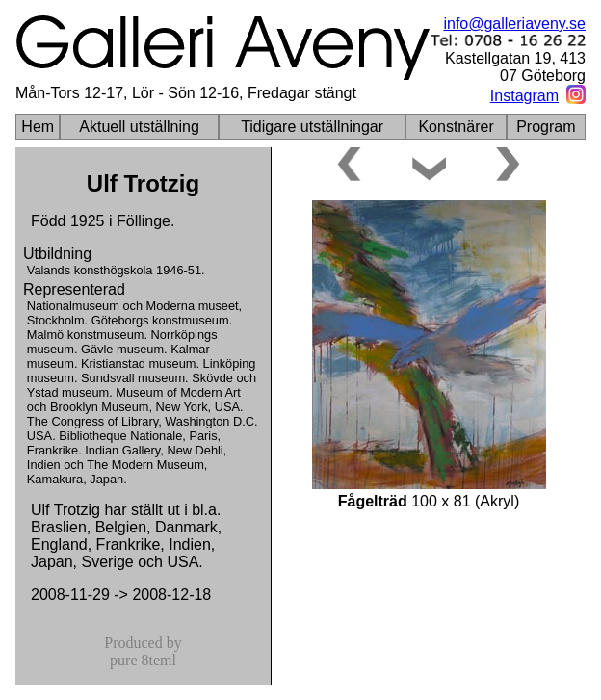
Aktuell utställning (139, 127)
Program (546, 127)
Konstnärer (456, 127)
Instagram (524, 96)
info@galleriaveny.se (514, 24)
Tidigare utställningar (312, 127)
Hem (38, 127)
